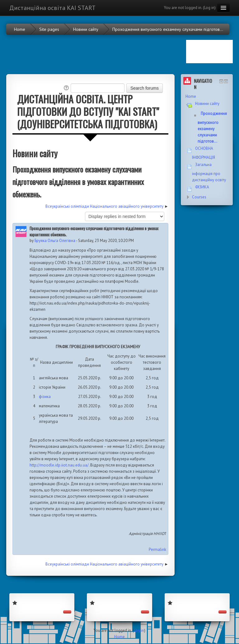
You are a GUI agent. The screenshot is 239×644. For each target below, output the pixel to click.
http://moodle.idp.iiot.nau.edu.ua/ (59, 465)
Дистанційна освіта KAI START (52, 8)
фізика (45, 397)
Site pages (49, 29)
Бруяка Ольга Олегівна (55, 241)
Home (191, 96)
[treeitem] (207, 97)
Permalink (157, 549)
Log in (209, 8)
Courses (199, 197)
